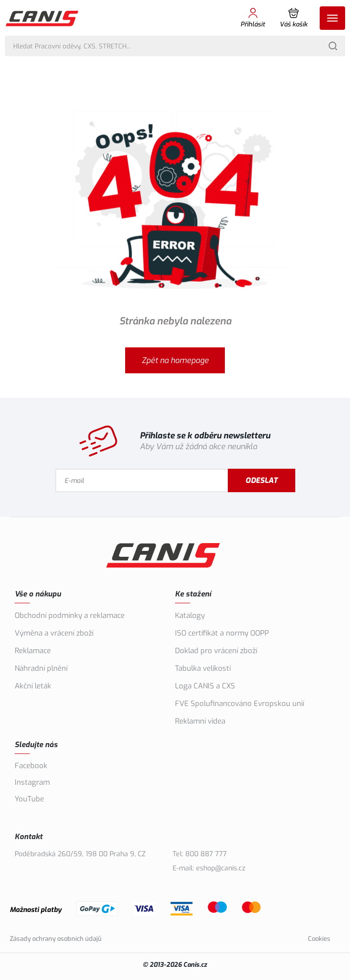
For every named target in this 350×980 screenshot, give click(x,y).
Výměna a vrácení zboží (54, 633)
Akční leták (33, 686)
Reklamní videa (200, 721)
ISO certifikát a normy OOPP (222, 633)
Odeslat (262, 480)
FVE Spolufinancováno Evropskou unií (240, 704)
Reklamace (33, 651)
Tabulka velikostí (203, 668)
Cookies (319, 939)
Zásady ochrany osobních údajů (56, 939)
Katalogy (190, 615)
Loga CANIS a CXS (205, 686)
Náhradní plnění (41, 668)
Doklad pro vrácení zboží (216, 651)
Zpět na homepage (175, 360)
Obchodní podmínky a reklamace (70, 615)
